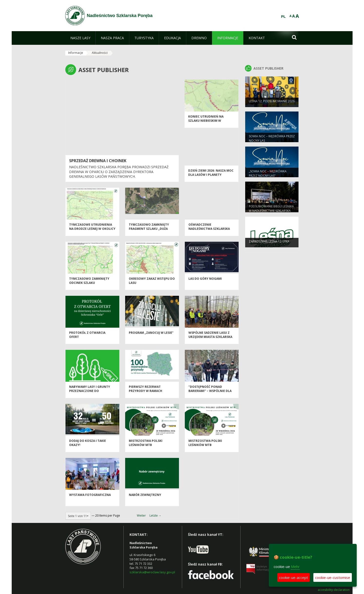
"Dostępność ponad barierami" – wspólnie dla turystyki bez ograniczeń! (211, 394)
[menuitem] (80, 38)
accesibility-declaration (334, 590)
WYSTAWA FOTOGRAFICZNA (90, 498)
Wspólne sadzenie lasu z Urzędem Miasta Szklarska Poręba (210, 340)
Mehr (295, 566)
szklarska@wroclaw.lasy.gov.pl (152, 572)
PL (283, 17)
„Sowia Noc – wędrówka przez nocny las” (268, 176)
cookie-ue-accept (294, 577)
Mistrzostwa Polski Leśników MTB (146, 446)
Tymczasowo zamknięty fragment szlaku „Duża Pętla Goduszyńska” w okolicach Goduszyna (149, 234)
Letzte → (155, 515)
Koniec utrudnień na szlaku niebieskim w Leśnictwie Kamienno (206, 124)
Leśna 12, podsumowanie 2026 (272, 104)
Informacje (76, 53)
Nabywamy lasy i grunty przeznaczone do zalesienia (90, 394)
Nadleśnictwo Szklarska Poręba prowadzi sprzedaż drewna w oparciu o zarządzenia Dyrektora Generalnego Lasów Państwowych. (119, 172)
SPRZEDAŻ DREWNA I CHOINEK (98, 161)
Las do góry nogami (205, 282)
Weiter (141, 515)
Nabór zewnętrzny (145, 498)
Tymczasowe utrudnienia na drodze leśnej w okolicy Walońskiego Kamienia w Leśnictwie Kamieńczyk (92, 234)
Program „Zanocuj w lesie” (151, 336)
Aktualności (100, 53)
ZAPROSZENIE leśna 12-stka (269, 244)
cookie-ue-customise (333, 577)
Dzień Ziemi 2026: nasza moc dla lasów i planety (211, 176)
